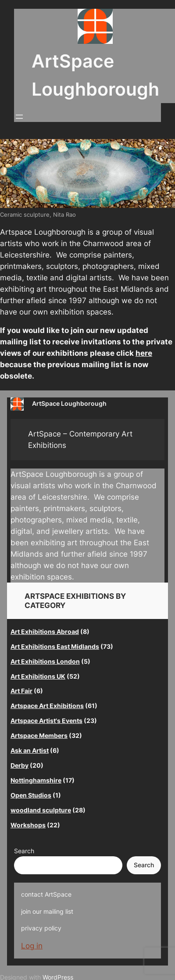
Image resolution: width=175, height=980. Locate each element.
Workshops (28, 825)
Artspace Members (39, 735)
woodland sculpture (41, 810)
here (144, 353)
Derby (20, 765)
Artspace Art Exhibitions (47, 706)
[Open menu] (19, 117)
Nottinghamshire (36, 780)
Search (24, 851)
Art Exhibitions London (45, 661)
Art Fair (21, 691)
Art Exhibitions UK (38, 676)
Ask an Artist (30, 750)
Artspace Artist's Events (46, 721)
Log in (32, 946)
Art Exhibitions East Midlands (55, 646)
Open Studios (31, 795)
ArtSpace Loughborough (69, 403)
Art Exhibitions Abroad (45, 631)
